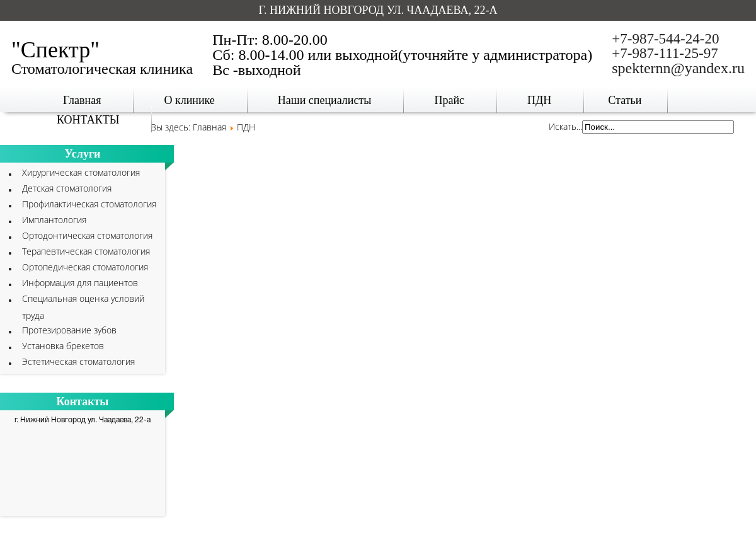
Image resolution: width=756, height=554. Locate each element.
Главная (209, 127)
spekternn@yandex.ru (678, 68)
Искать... (565, 126)
